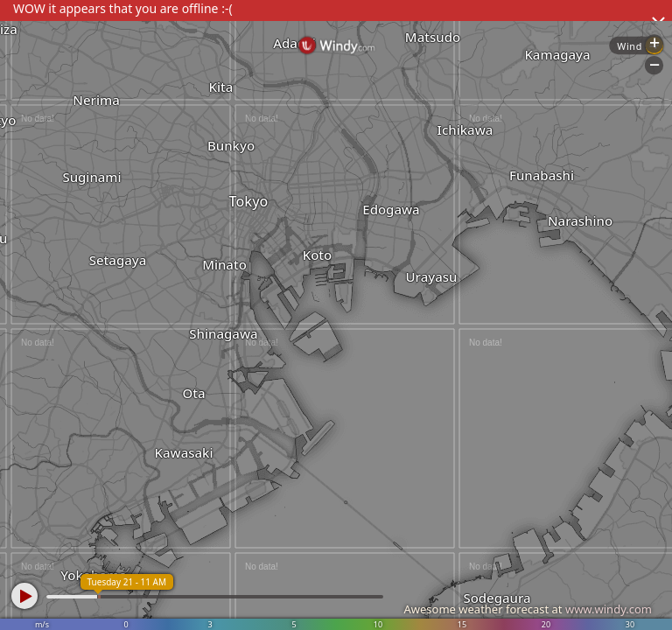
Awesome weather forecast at (528, 609)
